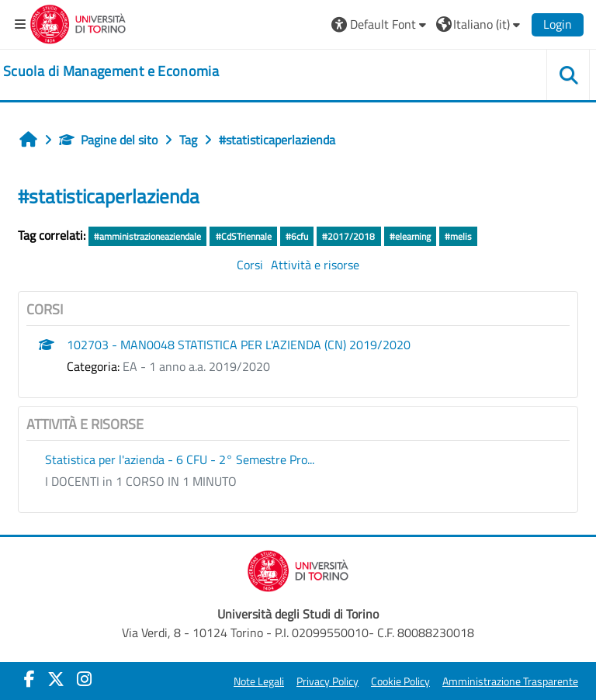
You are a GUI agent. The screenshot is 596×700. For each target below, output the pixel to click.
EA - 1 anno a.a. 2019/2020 (196, 366)
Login (558, 24)
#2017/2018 (348, 236)
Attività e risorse (315, 265)
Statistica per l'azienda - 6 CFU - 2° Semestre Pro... (180, 459)
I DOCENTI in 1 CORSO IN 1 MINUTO (141, 481)
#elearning (410, 236)
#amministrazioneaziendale (147, 236)
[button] (381, 24)
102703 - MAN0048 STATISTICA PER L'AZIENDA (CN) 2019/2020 (239, 345)
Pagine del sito (108, 140)
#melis (458, 236)
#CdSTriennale (244, 236)
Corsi (250, 265)
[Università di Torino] (78, 23)
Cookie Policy (400, 681)
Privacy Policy (327, 681)
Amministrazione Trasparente (510, 681)
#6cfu (297, 236)
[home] (111, 71)
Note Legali (259, 681)
